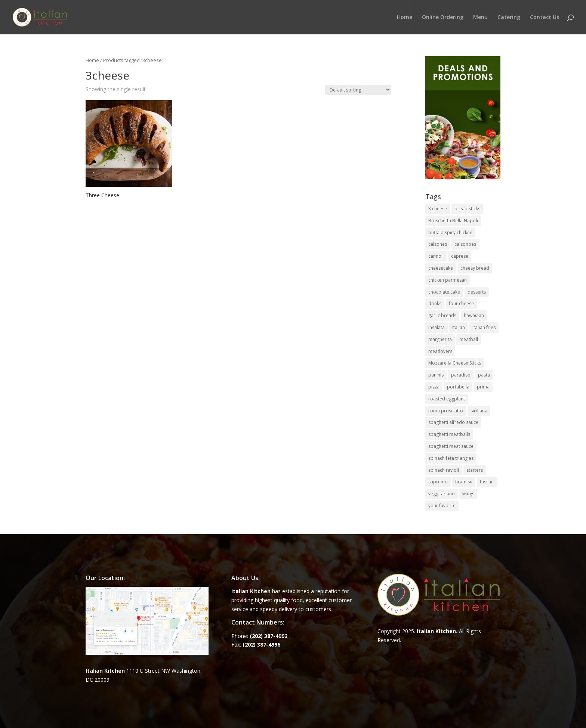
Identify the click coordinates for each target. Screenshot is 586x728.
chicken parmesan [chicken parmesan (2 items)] (448, 280)
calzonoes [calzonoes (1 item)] (465, 244)
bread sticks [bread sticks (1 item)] (467, 209)
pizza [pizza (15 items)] (434, 387)
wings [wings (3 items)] (468, 494)
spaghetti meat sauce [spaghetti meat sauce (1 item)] (451, 446)
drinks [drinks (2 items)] (435, 303)
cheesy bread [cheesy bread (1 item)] (475, 268)
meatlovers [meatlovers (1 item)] (440, 351)
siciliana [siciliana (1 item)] (479, 411)
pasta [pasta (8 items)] (484, 375)
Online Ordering (443, 18)
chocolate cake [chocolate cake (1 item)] (444, 292)
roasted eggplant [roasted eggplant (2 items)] (447, 399)
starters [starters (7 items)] (475, 470)
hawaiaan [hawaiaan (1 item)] (474, 315)
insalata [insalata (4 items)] (437, 327)
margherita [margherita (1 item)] (440, 339)
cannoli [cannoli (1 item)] (436, 256)
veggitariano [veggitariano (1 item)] (442, 494)
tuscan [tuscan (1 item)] (487, 482)
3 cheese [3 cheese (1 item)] (438, 209)
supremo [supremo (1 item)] (438, 482)
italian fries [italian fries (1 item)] (484, 327)
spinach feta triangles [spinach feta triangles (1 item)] (451, 458)
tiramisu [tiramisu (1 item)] (464, 482)
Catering (509, 18)
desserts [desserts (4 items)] (477, 292)
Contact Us (545, 18)
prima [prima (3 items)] (483, 387)
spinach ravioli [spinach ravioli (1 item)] (444, 470)
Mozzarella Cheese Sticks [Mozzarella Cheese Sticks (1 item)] (455, 363)
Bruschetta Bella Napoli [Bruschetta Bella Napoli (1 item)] (453, 221)
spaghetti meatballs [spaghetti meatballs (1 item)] (449, 434)
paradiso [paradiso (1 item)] (461, 375)
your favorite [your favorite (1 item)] (442, 506)
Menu (480, 18)
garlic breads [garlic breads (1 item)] (442, 315)
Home (405, 18)
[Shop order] (358, 90)
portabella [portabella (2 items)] (458, 387)
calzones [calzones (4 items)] (438, 244)
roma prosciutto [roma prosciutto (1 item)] (446, 411)
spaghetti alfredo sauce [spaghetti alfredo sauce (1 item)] (453, 422)
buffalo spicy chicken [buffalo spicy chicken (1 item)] (450, 233)
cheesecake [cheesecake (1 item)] (441, 268)
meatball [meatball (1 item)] (469, 339)
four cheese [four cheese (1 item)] (461, 303)
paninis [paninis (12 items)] (436, 375)
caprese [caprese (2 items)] (460, 256)
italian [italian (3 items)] (459, 327)
